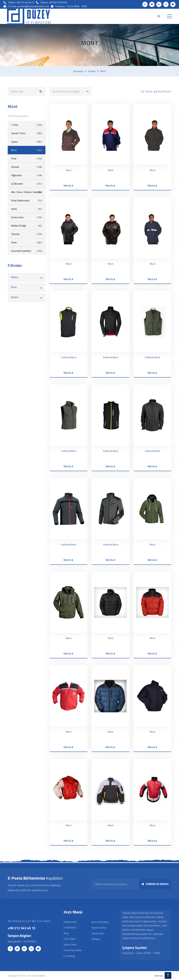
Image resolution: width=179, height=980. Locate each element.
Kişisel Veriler (99, 928)
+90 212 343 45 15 (22, 928)
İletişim (96, 939)
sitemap (159, 976)
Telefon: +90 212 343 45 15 (21, 2)
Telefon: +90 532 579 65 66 (54, 2)
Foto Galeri (70, 939)
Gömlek (27, 167)
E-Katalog (69, 956)
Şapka (27, 142)
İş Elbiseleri (27, 184)
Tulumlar (27, 234)
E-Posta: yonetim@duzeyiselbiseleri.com (28, 6)
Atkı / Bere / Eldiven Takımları (27, 192)
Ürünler (92, 71)
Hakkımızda (70, 922)
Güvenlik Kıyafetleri (27, 251)
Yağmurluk (27, 175)
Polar (27, 158)
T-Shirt (27, 125)
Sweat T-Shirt (27, 133)
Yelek (27, 242)
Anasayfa (78, 71)
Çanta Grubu (27, 217)
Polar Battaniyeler (27, 200)
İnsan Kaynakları (73, 950)
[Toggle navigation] (169, 16)
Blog (66, 933)
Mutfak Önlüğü (27, 226)
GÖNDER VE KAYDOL (155, 884)
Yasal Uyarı (98, 933)
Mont (103, 71)
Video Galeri (70, 945)
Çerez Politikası (100, 922)
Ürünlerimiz (70, 928)
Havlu (27, 209)
